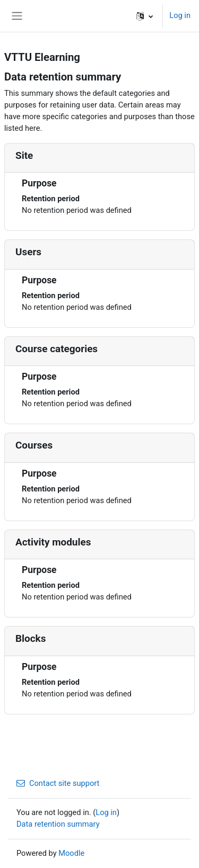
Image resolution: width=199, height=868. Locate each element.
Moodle (71, 853)
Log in (180, 15)
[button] (145, 16)
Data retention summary (58, 824)
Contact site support (58, 783)
